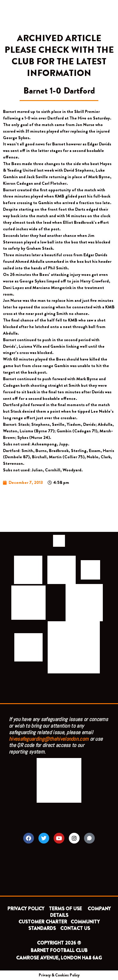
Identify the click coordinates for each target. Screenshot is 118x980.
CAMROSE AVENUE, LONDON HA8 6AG (59, 958)
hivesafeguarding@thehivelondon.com (49, 739)
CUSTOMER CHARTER (43, 922)
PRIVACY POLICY (26, 909)
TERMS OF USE (66, 909)
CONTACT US (75, 928)
